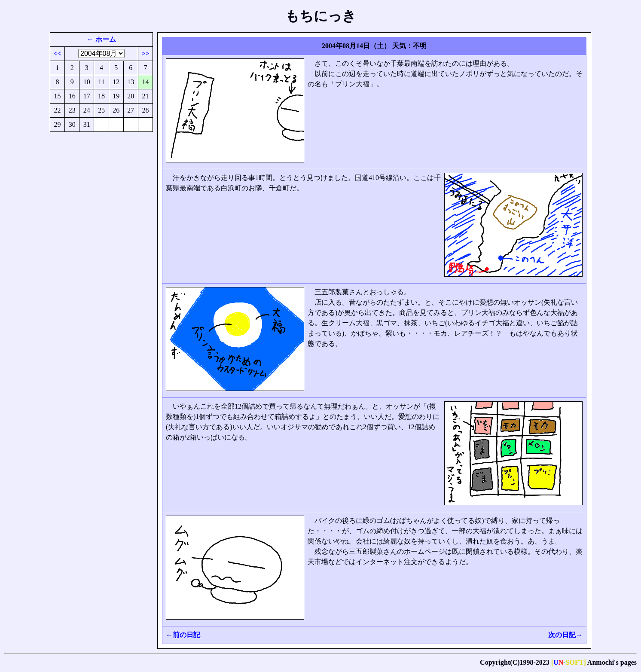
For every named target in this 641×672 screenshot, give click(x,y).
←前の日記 (183, 635)
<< (57, 53)
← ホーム (101, 39)
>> (145, 53)
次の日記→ (565, 635)
